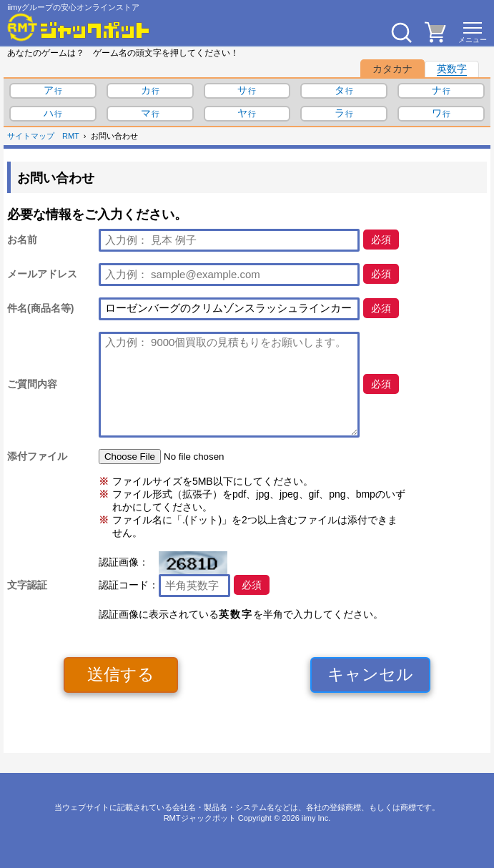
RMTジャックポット (200, 818)
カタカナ (392, 69)
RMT (71, 136)
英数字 (452, 69)
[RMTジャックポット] (79, 27)
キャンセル (370, 674)
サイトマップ (31, 136)
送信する (121, 674)
